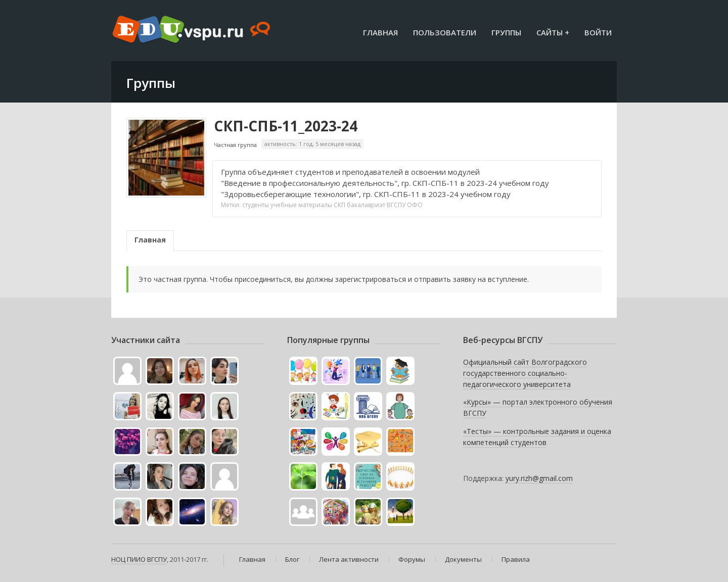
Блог (292, 559)
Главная (380, 32)
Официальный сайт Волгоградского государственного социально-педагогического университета (525, 373)
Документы (463, 559)
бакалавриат (366, 205)
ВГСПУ (396, 205)
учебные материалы (301, 205)
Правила (516, 559)
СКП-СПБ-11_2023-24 (286, 126)
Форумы (412, 559)
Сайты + (553, 32)
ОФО (415, 205)
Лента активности (349, 559)
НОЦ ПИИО (128, 559)
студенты (256, 205)
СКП (339, 205)
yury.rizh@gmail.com (539, 478)
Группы (506, 32)
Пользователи (445, 32)
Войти (598, 32)
